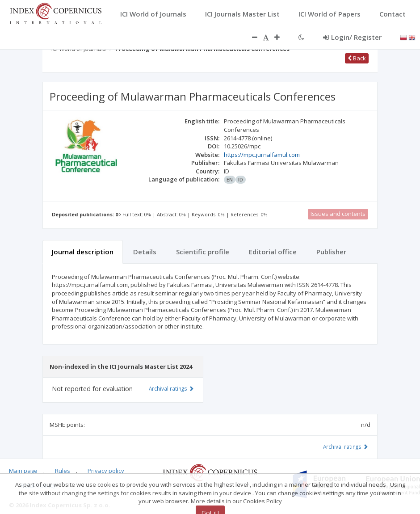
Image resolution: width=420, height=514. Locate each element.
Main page (23, 471)
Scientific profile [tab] (203, 252)
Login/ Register (352, 37)
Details (145, 252)
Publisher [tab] (331, 252)
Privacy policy (106, 471)
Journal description (83, 252)
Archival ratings (346, 447)
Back (357, 58)
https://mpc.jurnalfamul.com (262, 155)
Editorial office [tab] (273, 252)
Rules (63, 471)
